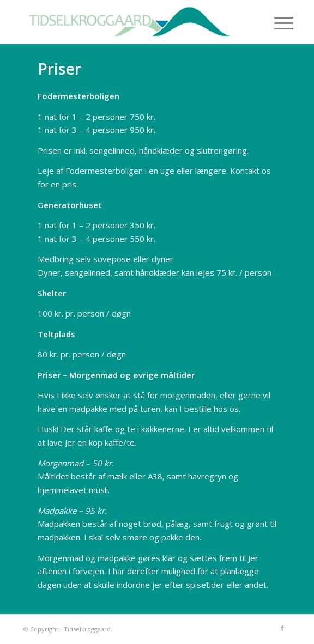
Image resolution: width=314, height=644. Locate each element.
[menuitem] (275, 23)
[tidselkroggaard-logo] (130, 22)
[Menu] (275, 23)
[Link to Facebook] (282, 628)
